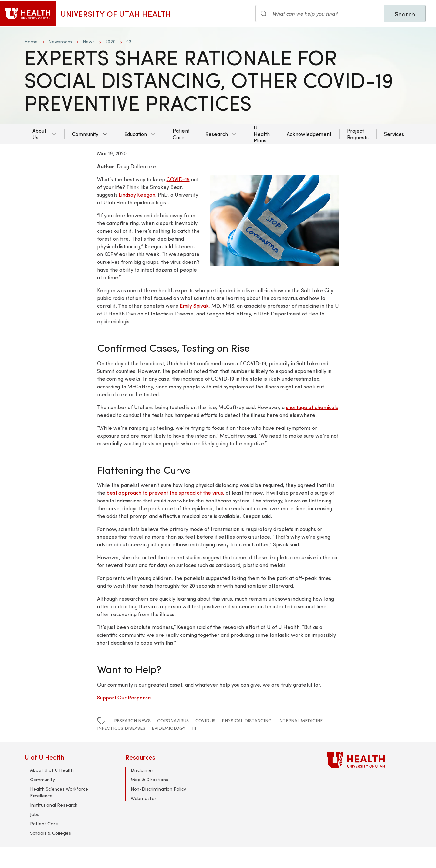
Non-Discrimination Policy (158, 789)
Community (85, 134)
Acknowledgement (309, 134)
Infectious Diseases (121, 728)
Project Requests (358, 134)
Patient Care (181, 134)
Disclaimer (142, 770)
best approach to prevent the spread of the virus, (165, 493)
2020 (110, 41)
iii (194, 728)
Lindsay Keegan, (138, 195)
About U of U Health (52, 770)
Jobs (35, 814)
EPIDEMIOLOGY (169, 728)
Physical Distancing (247, 721)
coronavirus (173, 721)
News (89, 41)
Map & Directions (149, 779)
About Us (39, 134)
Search (405, 14)
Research (217, 134)
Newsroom (60, 41)
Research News (132, 721)
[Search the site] (320, 14)
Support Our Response (124, 697)
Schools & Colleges (51, 833)
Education (136, 134)
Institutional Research (54, 805)
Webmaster (143, 798)
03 (129, 41)
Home (31, 41)
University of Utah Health (116, 14)
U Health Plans (262, 134)
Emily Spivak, (195, 306)
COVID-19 (178, 179)
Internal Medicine (300, 721)
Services (394, 134)
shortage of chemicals (312, 407)
